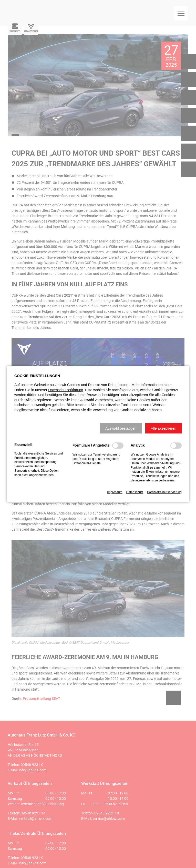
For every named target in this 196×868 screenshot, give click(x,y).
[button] (121, 428)
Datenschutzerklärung (66, 390)
